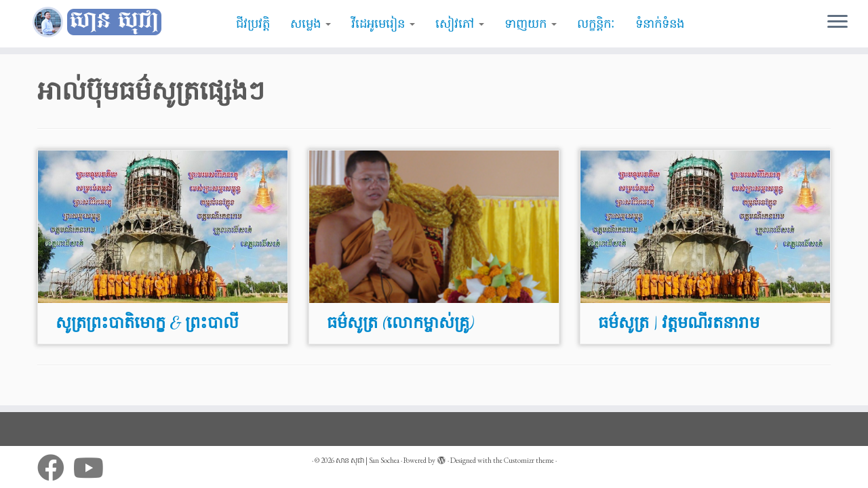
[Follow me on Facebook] (55, 468)
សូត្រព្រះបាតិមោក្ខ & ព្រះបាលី (147, 323)
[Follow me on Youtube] (93, 468)
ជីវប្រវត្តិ (253, 24)
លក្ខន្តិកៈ (596, 24)
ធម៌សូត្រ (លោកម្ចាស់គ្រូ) (400, 323)
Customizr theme (529, 460)
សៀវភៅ (460, 24)
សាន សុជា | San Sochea (368, 460)
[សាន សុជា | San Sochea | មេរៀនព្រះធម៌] (100, 22)
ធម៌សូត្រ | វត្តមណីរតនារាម (679, 323)
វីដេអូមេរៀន (383, 24)
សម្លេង (311, 24)
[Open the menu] (837, 22)
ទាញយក (531, 24)
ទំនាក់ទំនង (660, 24)
